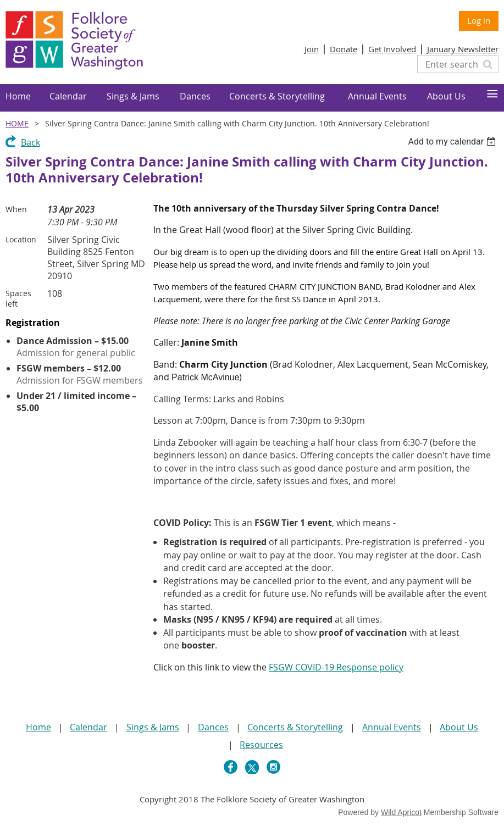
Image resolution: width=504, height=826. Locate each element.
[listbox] (453, 142)
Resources (261, 745)
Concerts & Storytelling (295, 727)
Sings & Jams (153, 727)
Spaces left (18, 298)
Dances (213, 727)
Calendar (88, 727)
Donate (344, 49)
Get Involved (392, 49)
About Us (459, 727)
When (16, 209)
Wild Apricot (401, 812)
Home (17, 123)
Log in (479, 20)
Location (21, 239)
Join (312, 49)
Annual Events (392, 727)
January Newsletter (463, 49)
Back (31, 142)
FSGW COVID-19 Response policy (336, 667)
